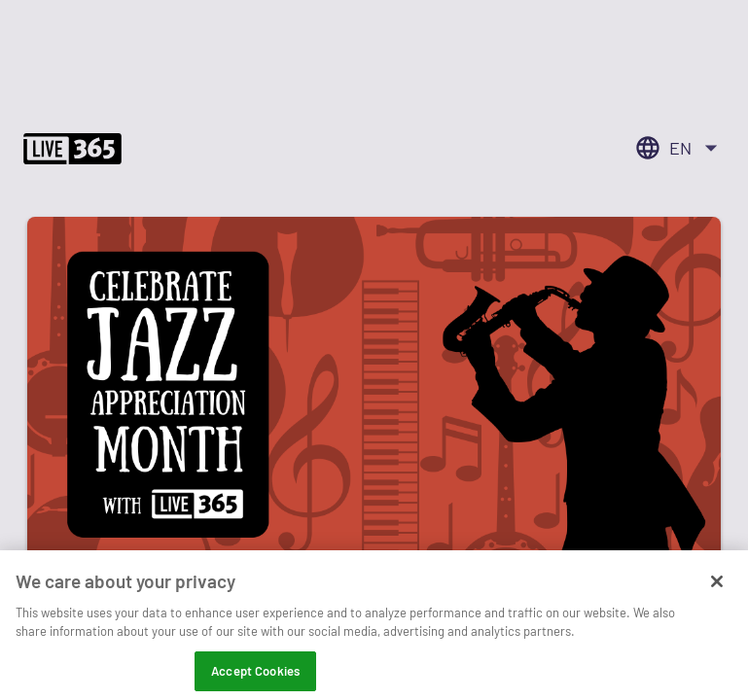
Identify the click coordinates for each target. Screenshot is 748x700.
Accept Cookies (255, 679)
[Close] (717, 589)
